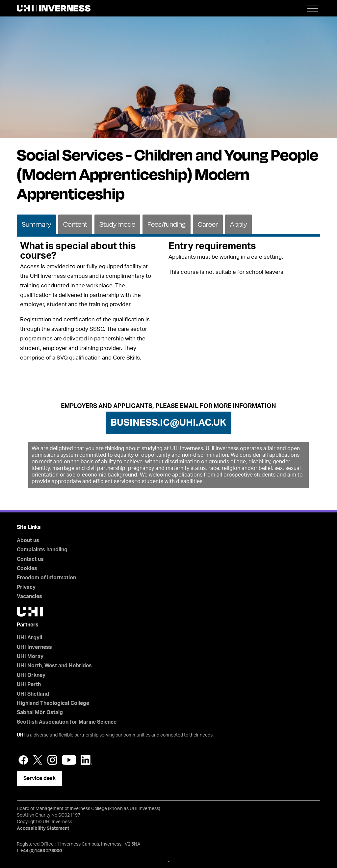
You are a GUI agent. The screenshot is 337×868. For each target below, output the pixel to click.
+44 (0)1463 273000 (41, 851)
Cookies (27, 568)
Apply (238, 224)
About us (28, 540)
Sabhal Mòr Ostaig (40, 712)
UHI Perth (29, 684)
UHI (21, 735)
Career (208, 224)
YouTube (69, 760)
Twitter (38, 760)
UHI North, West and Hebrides (54, 666)
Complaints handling (42, 550)
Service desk (39, 778)
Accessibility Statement (43, 828)
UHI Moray (30, 656)
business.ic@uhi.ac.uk (168, 423)
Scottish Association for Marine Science (67, 722)
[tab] (36, 224)
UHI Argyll (29, 638)
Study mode (117, 224)
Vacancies (29, 596)
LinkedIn (86, 760)
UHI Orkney (31, 675)
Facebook (23, 760)
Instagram (52, 760)
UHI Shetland (33, 694)
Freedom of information (46, 578)
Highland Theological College (53, 703)
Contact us (30, 559)
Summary (36, 224)
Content (75, 224)
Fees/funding (167, 224)
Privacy (26, 587)
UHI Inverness (34, 647)
